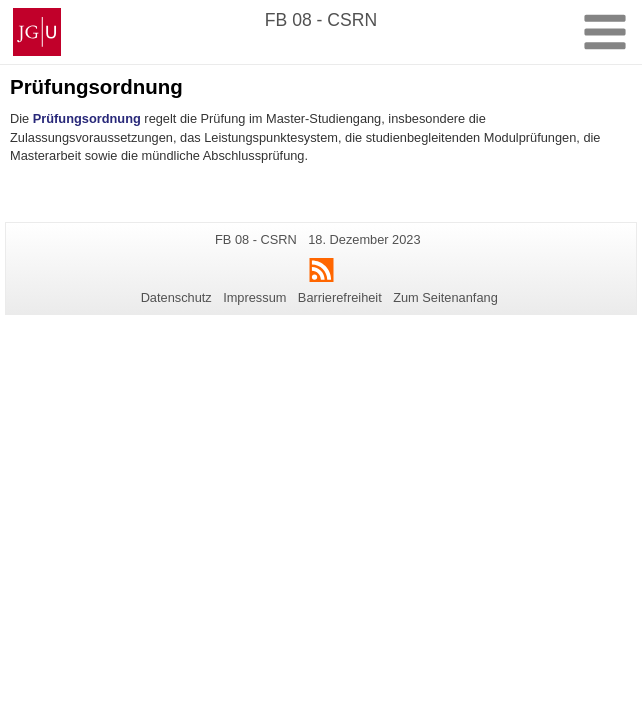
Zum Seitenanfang (445, 297)
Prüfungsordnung (87, 118)
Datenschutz (176, 297)
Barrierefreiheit (340, 297)
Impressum (254, 297)
